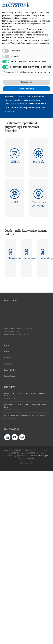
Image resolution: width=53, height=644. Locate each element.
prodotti (7, 544)
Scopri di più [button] (26, 82)
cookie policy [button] (8, 26)
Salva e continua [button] (26, 89)
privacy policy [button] (37, 15)
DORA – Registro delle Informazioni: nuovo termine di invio (25, 591)
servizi (7, 538)
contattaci (8, 550)
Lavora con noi (10, 556)
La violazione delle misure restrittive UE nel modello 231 (26, 601)
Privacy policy (10, 562)
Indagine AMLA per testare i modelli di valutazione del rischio (25, 580)
